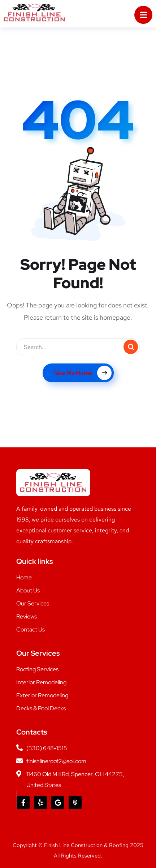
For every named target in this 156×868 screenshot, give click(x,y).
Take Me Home (82, 373)
